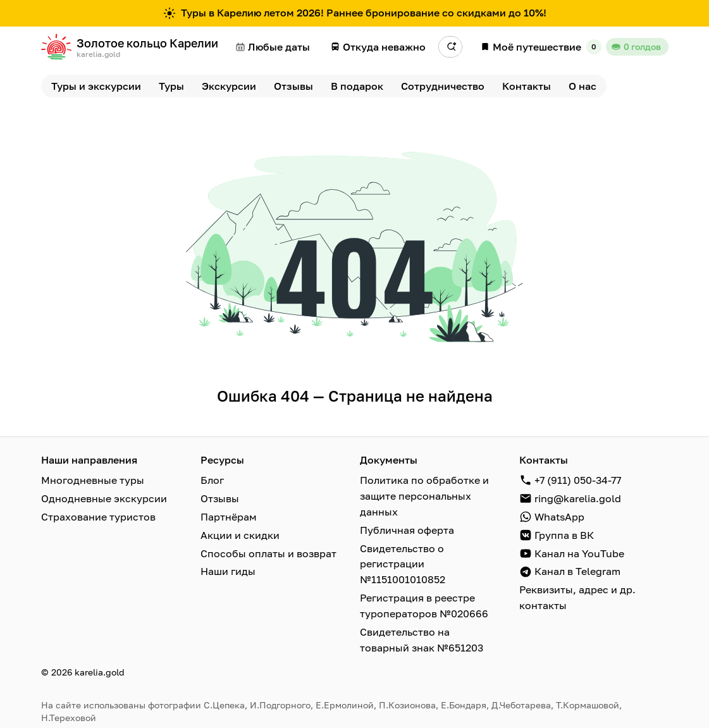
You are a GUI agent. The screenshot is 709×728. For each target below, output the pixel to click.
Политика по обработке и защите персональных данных (424, 495)
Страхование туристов (98, 515)
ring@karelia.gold (578, 498)
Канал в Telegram (577, 569)
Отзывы (220, 498)
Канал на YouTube (579, 551)
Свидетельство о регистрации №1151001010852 (403, 561)
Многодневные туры (93, 480)
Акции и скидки (240, 533)
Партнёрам (229, 515)
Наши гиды (228, 569)
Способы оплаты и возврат (268, 551)
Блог (212, 480)
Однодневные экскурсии (104, 498)
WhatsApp (559, 515)
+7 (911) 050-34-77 (578, 480)
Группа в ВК (564, 533)
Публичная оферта (407, 528)
